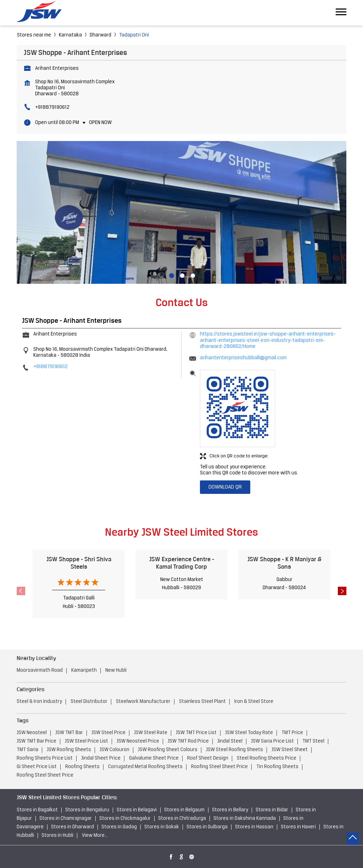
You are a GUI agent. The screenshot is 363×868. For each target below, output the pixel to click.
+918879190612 (52, 108)
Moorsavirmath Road (40, 670)
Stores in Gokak (162, 827)
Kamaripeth (84, 670)
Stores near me (34, 35)
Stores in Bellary (230, 810)
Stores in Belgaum (184, 810)
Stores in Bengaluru (87, 810)
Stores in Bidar (272, 810)
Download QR (225, 487)
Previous (21, 591)
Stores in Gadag (119, 827)
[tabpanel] (181, 213)
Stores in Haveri (298, 827)
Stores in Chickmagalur (125, 819)
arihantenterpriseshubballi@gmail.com (243, 358)
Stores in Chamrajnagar (66, 819)
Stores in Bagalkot (37, 810)
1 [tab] (171, 275)
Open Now (100, 123)
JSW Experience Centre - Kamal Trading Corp (182, 563)
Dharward (100, 35)
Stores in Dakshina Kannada (245, 819)
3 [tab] (192, 275)
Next (342, 591)
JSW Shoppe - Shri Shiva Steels (79, 563)
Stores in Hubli (57, 836)
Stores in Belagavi (137, 810)
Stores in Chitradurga (182, 819)
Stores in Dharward (72, 827)
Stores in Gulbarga (207, 827)
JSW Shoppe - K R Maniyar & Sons (284, 563)
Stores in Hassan (254, 827)
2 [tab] (181, 275)
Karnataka (70, 35)
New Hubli (116, 670)
